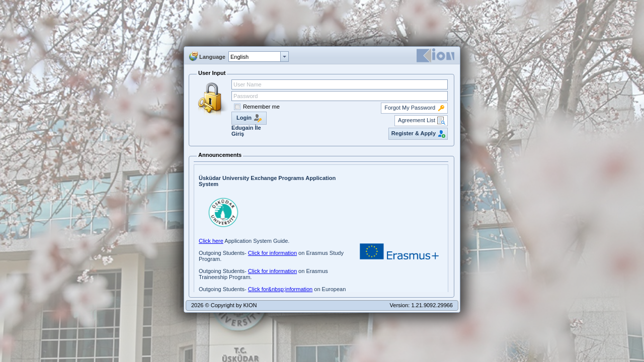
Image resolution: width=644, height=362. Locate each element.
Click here (211, 241)
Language (212, 57)
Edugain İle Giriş (246, 131)
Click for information (272, 253)
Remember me (261, 107)
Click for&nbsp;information (280, 289)
